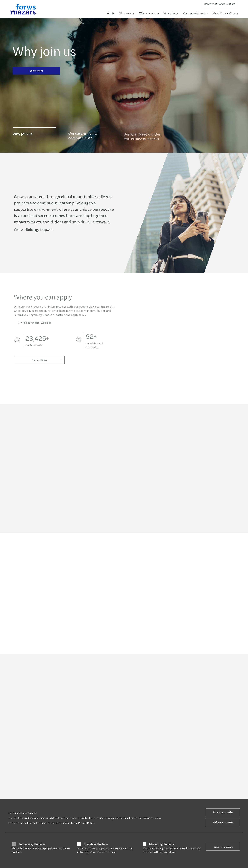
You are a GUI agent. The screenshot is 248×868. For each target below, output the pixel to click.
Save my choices (223, 847)
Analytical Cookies (96, 844)
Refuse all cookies (223, 822)
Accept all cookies (223, 812)
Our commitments (195, 13)
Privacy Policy (86, 823)
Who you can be (149, 13)
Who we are (127, 13)
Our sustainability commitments (83, 137)
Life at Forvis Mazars (225, 13)
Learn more (36, 71)
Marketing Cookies (161, 844)
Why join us (171, 13)
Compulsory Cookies (31, 844)
